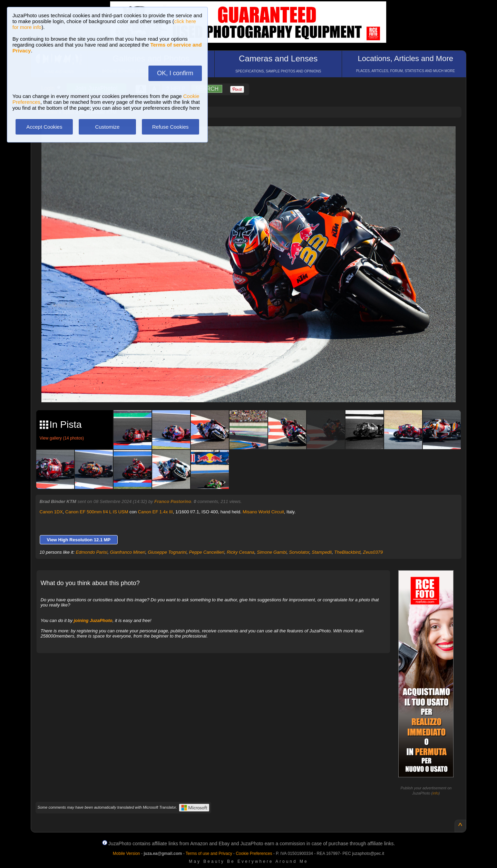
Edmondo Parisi (91, 552)
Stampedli (322, 552)
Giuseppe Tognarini (167, 552)
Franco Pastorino (173, 501)
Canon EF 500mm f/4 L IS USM (97, 512)
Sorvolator (299, 552)
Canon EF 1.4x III (155, 512)
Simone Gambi (272, 552)
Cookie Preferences (254, 854)
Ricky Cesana (241, 552)
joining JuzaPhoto (93, 620)
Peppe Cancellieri (207, 552)
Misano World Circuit (263, 512)
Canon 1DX (51, 512)
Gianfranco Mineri (128, 552)
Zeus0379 (373, 552)
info (436, 793)
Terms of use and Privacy (209, 854)
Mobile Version (126, 854)
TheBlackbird (347, 552)
